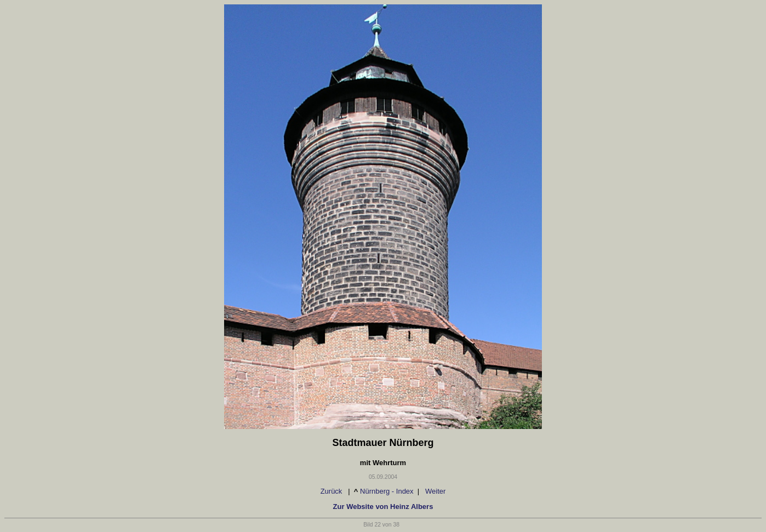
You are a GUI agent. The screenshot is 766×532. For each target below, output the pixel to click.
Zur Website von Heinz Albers (383, 507)
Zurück (330, 491)
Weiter (436, 491)
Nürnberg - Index (387, 491)
